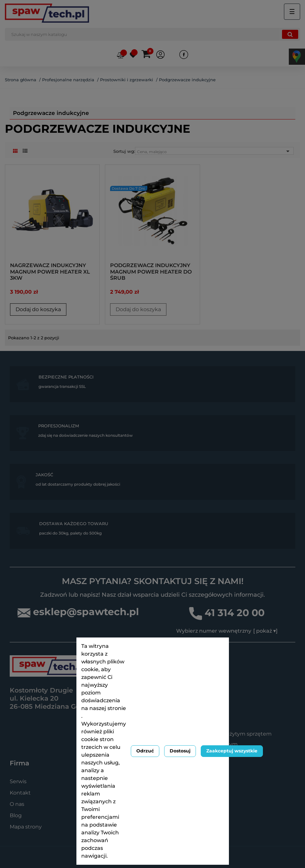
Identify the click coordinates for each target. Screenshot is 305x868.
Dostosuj (180, 751)
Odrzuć (145, 751)
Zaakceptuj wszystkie (232, 751)
